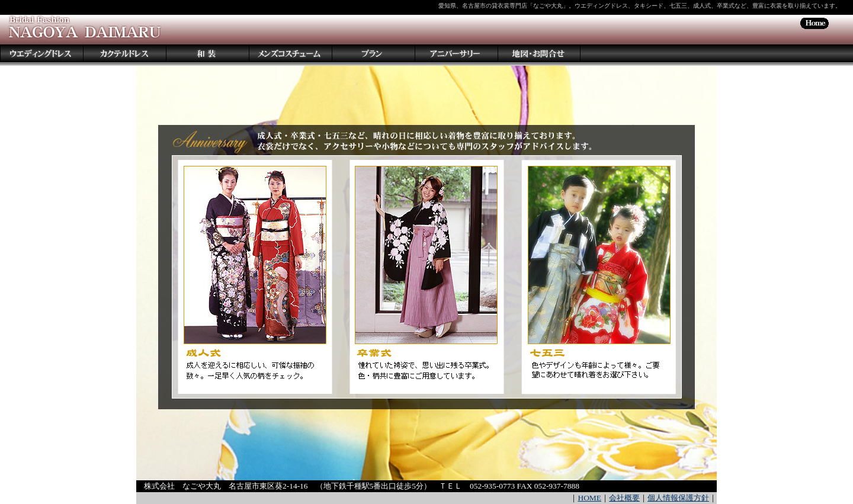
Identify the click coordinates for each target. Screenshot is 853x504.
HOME (589, 498)
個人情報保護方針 (678, 498)
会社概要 (624, 498)
